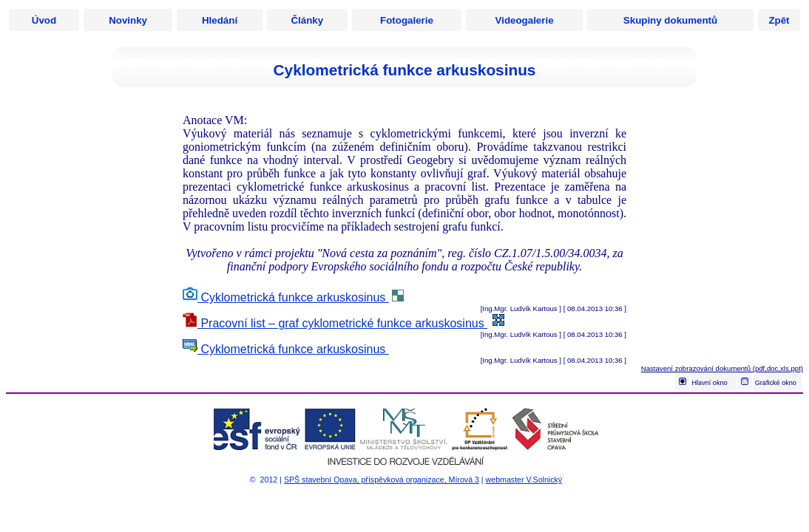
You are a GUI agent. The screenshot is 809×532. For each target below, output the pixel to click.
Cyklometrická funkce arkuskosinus (286, 297)
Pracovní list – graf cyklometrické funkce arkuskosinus (335, 323)
